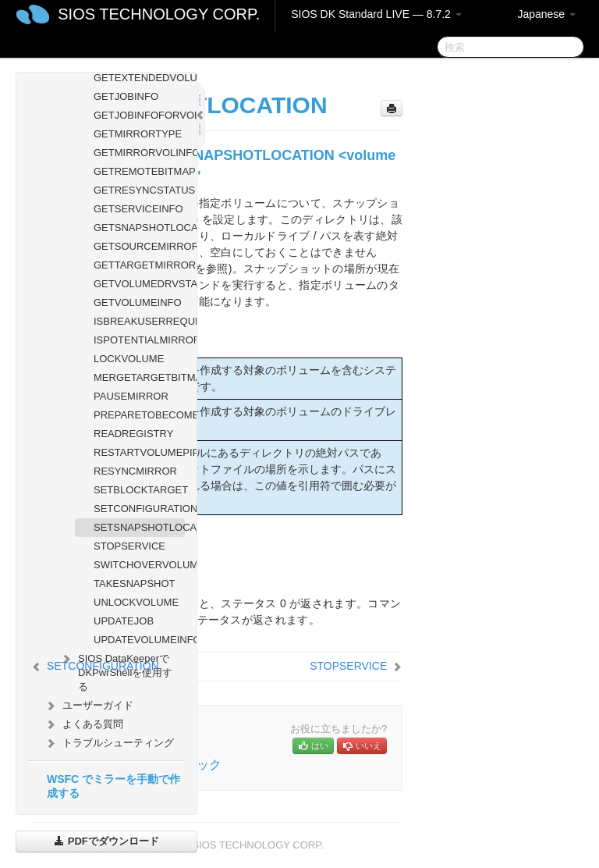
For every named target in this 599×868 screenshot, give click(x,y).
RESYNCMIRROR (135, 471)
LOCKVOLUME (129, 359)
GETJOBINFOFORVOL (139, 115)
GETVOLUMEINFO (138, 302)
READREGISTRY (133, 434)
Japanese (546, 14)
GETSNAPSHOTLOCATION (139, 228)
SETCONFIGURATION (139, 509)
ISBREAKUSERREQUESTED (139, 321)
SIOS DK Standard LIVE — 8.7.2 (376, 14)
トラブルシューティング (109, 743)
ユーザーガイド (89, 706)
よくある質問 (83, 724)
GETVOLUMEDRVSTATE (139, 284)
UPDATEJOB (124, 621)
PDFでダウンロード (106, 841)
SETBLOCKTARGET (139, 490)
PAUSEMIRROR (131, 396)
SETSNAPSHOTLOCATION (139, 527)
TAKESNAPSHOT (135, 583)
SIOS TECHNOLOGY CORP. (159, 14)
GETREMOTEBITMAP (139, 171)
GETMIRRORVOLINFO (139, 153)
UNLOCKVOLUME (136, 602)
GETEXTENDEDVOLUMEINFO (139, 78)
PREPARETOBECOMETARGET (139, 415)
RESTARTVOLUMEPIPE (139, 452)
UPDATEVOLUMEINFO (139, 640)
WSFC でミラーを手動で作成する (113, 786)
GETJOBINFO (126, 96)
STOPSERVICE (129, 546)
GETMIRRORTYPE (138, 134)
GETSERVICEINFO (138, 209)
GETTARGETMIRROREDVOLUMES (139, 265)
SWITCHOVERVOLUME (139, 565)
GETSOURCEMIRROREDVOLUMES (139, 246)
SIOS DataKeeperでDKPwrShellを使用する (116, 671)
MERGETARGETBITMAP (139, 377)
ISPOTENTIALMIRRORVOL (139, 340)
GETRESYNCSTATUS (139, 190)
